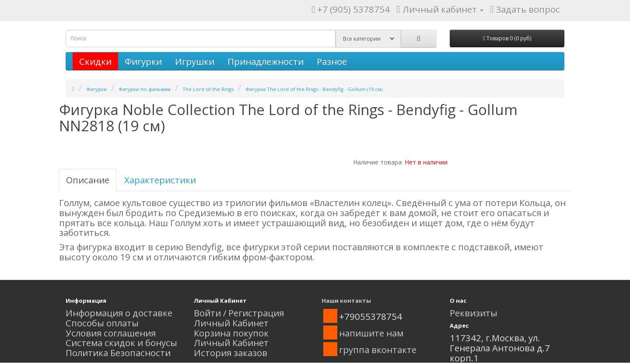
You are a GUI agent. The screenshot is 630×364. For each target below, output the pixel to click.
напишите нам (371, 333)
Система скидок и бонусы (121, 343)
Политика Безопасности (118, 353)
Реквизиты (474, 313)
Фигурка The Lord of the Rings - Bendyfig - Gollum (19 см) (314, 89)
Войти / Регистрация (239, 313)
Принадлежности (266, 61)
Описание (88, 180)
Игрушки (195, 61)
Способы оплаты (102, 323)
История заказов (231, 353)
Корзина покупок (231, 333)
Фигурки (143, 61)
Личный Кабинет (231, 323)
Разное (332, 61)
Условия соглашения (111, 333)
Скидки (95, 61)
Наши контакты (346, 301)
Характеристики (160, 180)
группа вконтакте (378, 350)
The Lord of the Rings (208, 89)
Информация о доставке (119, 313)
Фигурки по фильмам (145, 89)
